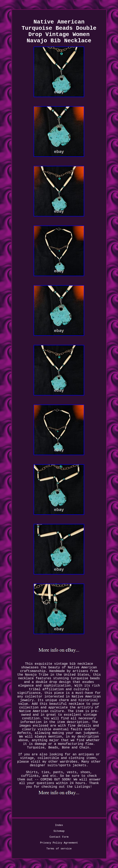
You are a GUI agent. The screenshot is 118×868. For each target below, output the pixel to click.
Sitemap (59, 831)
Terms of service (59, 849)
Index (59, 825)
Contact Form (59, 837)
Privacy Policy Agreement (59, 843)
